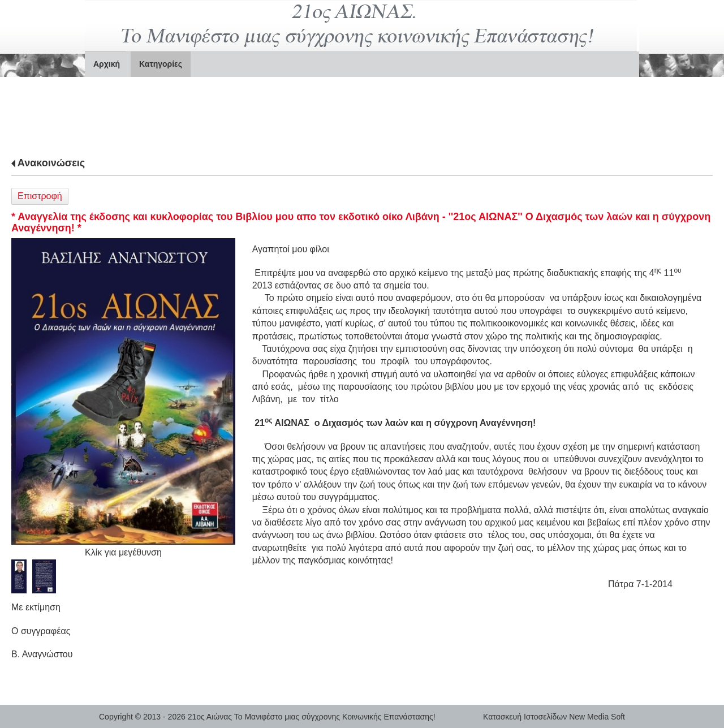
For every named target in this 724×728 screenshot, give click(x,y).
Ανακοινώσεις (51, 163)
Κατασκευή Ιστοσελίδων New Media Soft (554, 717)
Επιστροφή (40, 196)
